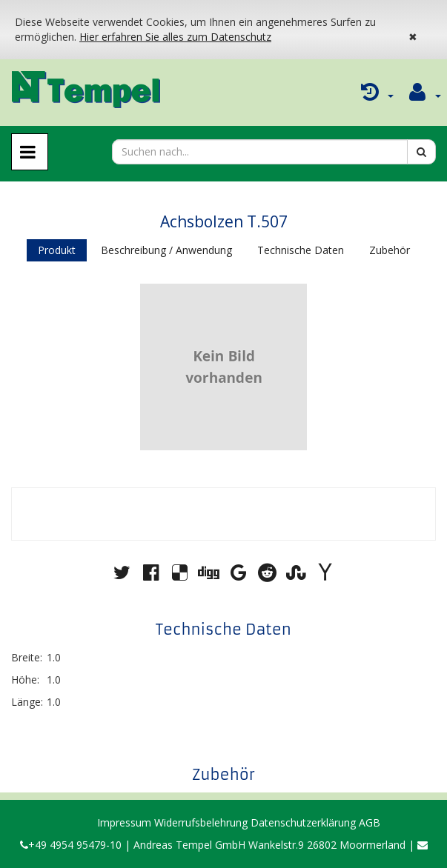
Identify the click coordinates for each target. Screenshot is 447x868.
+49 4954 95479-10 (71, 845)
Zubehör (390, 250)
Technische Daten (301, 250)
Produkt (57, 250)
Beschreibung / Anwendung (166, 250)
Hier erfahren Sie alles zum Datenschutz (175, 37)
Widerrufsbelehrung (201, 822)
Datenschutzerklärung (303, 822)
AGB (370, 822)
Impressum (124, 822)
